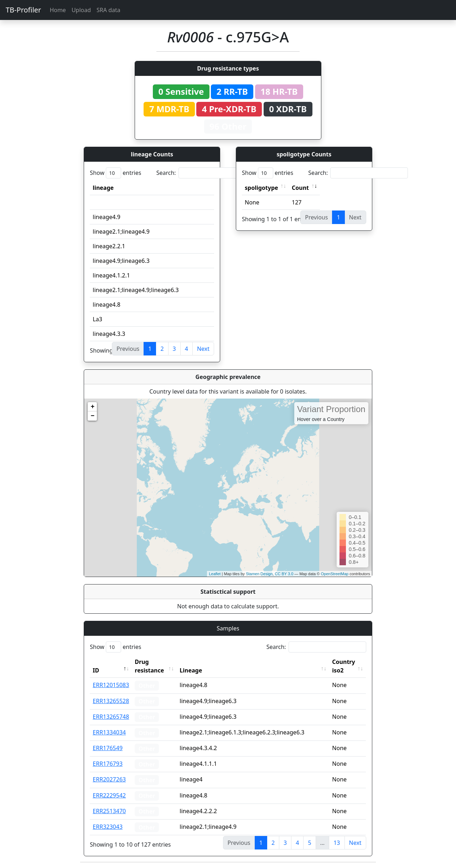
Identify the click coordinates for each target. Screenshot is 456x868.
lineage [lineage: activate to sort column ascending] (103, 188)
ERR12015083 (111, 685)
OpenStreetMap (335, 574)
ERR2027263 (109, 779)
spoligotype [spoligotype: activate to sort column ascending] (261, 188)
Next (203, 349)
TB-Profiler (23, 10)
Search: (206, 173)
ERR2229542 (109, 795)
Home (58, 10)
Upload (81, 10)
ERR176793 (108, 764)
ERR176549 (108, 748)
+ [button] (92, 407)
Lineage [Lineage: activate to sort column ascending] (191, 670)
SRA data (108, 10)
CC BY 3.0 (284, 574)
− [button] (92, 416)
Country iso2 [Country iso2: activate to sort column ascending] (344, 666)
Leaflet (215, 574)
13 (337, 843)
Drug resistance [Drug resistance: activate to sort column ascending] (149, 666)
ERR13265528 (111, 701)
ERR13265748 (111, 717)
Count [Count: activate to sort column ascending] (300, 188)
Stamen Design (259, 574)
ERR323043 (108, 827)
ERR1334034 (109, 732)
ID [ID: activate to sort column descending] (96, 670)
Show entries (115, 173)
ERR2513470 (109, 811)
